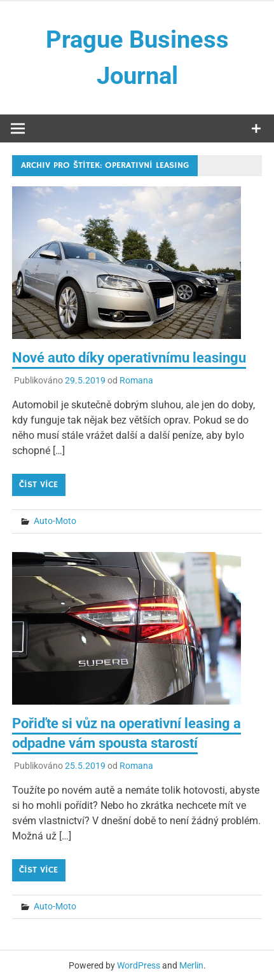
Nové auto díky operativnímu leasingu (129, 358)
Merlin (191, 965)
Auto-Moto (55, 521)
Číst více (38, 485)
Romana (136, 380)
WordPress (139, 965)
